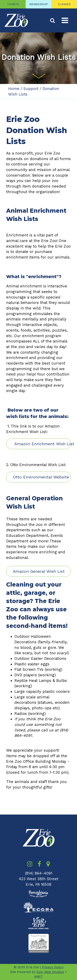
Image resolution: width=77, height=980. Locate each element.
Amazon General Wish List (39, 571)
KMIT (38, 976)
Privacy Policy (53, 967)
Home (14, 89)
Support (31, 89)
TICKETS (13, 4)
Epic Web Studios (50, 972)
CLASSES (64, 4)
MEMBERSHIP (39, 4)
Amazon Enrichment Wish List (42, 444)
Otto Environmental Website (41, 477)
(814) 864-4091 (39, 873)
